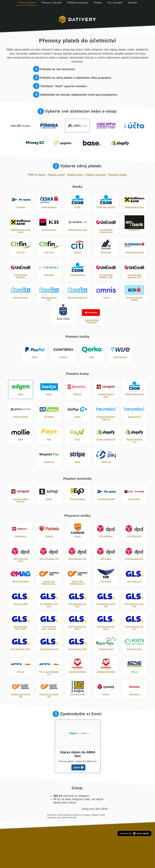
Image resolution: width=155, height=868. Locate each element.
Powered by (134, 834)
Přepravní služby (118, 175)
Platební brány (75, 175)
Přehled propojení (78, 3)
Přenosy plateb (27, 3)
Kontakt (133, 3)
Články (98, 3)
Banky (42, 175)
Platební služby (56, 175)
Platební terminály (96, 175)
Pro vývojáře (115, 3)
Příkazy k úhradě (51, 3)
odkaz (87, 815)
